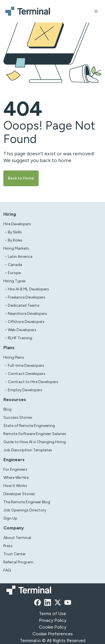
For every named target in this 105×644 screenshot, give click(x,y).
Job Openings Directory (25, 510)
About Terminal (17, 538)
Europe (14, 273)
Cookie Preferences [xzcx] (53, 634)
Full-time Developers (26, 366)
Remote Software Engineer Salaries (35, 434)
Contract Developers (27, 374)
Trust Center (15, 554)
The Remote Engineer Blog (27, 502)
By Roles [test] (15, 240)
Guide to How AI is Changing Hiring (35, 442)
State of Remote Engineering (29, 426)
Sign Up (10, 518)
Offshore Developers (26, 322)
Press (8, 546)
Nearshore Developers (27, 314)
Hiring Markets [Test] (16, 248)
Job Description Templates (28, 450)
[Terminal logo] (29, 11)
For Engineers (15, 469)
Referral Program (18, 562)
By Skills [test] (15, 232)
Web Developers (22, 330)
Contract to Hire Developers (33, 382)
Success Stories (18, 417)
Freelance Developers (27, 297)
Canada (15, 265)
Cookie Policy (53, 627)
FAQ (7, 570)
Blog (7, 409)
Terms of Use (53, 614)
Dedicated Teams (24, 305)
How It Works (15, 486)
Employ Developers (25, 390)
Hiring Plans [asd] (14, 357)
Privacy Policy (53, 620)
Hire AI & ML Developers (28, 289)
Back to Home (21, 178)
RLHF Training (20, 338)
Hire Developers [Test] (17, 224)
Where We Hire (16, 478)
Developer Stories (19, 494)
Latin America (20, 257)
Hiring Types (15, 281)
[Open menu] (96, 11)
